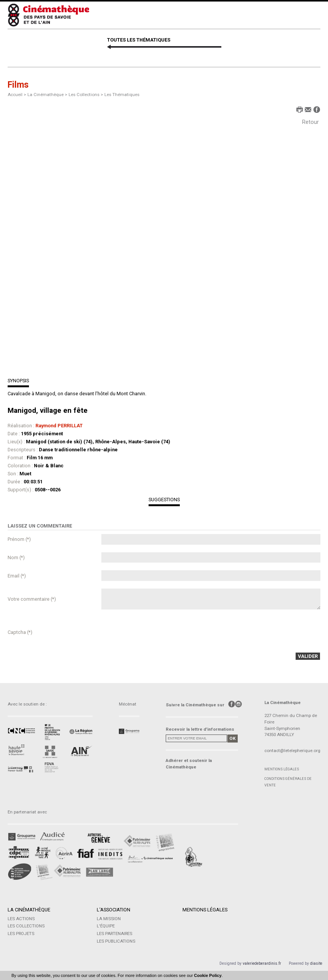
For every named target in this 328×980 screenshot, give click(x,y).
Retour (310, 122)
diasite (316, 963)
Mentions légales (282, 769)
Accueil (15, 95)
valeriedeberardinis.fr (262, 963)
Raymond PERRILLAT (59, 426)
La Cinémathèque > (48, 95)
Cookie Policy (208, 975)
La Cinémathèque (29, 910)
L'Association (114, 910)
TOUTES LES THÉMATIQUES (139, 40)
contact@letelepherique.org (292, 751)
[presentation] (159, 632)
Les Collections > (86, 95)
